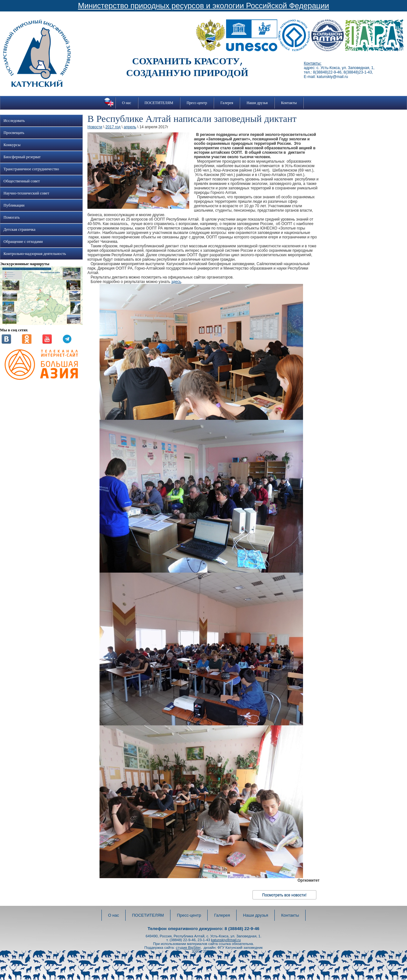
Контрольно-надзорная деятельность (35, 254)
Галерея (227, 103)
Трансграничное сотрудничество (31, 169)
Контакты (289, 103)
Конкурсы (12, 145)
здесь (176, 282)
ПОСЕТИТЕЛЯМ (159, 103)
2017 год (113, 127)
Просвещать (14, 133)
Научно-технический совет (26, 193)
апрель (130, 127)
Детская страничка (19, 229)
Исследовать (14, 121)
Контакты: (313, 63)
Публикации (14, 205)
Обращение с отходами (23, 242)
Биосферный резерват (22, 157)
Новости (95, 127)
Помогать (12, 217)
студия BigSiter (188, 948)
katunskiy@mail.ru (226, 940)
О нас (127, 103)
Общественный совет (22, 181)
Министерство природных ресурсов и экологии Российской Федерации (203, 6)
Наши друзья (257, 103)
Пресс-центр (197, 103)
